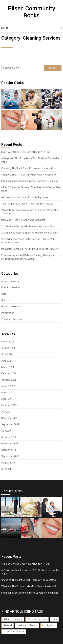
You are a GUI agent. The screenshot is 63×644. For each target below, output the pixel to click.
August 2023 (8, 386)
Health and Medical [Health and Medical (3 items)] (27, 625)
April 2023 (7, 399)
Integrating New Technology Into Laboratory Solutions (30, 181)
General (5, 300)
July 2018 (6, 469)
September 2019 (10, 424)
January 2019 (9, 437)
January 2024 (9, 380)
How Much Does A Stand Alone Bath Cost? (24, 220)
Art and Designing (11, 281)
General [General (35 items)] (8, 625)
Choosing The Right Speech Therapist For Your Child (29, 168)
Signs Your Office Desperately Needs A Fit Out (25, 152)
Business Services (11, 287)
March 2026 (8, 342)
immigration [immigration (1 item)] (49, 625)
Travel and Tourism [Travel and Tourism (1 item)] (14, 632)
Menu (5, 28)
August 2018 (8, 463)
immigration (8, 313)
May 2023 (7, 393)
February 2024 (9, 373)
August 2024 (8, 348)
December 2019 (10, 418)
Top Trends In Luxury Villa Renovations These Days (28, 226)
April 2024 (7, 361)
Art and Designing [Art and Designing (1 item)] (13, 619)
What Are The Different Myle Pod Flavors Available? (29, 175)
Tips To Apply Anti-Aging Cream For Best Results (27, 204)
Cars (4, 294)
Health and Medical (11, 307)
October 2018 (9, 450)
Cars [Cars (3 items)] (54, 619)
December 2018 (10, 444)
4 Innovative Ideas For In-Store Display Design (25, 197)
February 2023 (9, 405)
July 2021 (6, 412)
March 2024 (8, 367)
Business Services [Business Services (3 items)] (37, 619)
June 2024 (7, 354)
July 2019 (6, 431)
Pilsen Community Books (32, 12)
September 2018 (10, 456)
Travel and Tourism (12, 319)
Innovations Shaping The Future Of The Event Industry (30, 249)
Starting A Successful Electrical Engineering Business (29, 233)
